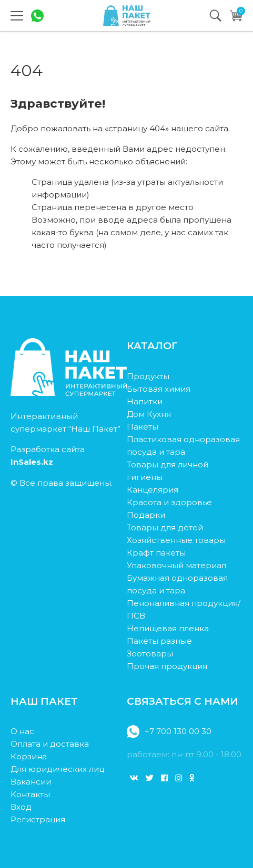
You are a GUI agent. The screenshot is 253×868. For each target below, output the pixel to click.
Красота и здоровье (169, 502)
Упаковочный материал (176, 565)
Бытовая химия (159, 389)
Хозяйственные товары (176, 540)
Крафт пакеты (156, 553)
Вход (21, 807)
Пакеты (143, 427)
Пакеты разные (159, 641)
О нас (22, 731)
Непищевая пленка (168, 628)
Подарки (146, 515)
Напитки (145, 401)
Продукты (148, 376)
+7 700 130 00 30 (169, 731)
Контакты (30, 794)
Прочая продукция (167, 666)
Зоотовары (150, 653)
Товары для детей (165, 527)
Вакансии (31, 782)
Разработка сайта (48, 456)
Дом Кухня (149, 414)
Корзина (29, 756)
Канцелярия (153, 490)
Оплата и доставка (50, 744)
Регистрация (38, 819)
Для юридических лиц (57, 769)
